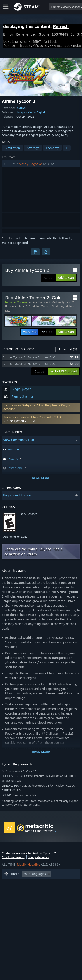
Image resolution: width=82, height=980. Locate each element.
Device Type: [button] (13, 903)
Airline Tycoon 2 (40, 305)
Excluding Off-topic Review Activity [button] (30, 883)
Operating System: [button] (18, 896)
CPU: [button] (43, 896)
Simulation (12, 151)
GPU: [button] (58, 896)
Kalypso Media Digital (31, 115)
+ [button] (67, 151)
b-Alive (21, 110)
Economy (52, 151)
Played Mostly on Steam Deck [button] (47, 890)
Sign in (7, 241)
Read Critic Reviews (39, 833)
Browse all (68, 352)
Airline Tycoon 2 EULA (19, 423)
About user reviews (13, 860)
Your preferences (39, 860)
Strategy (33, 151)
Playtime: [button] (11, 890)
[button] (41, 167)
